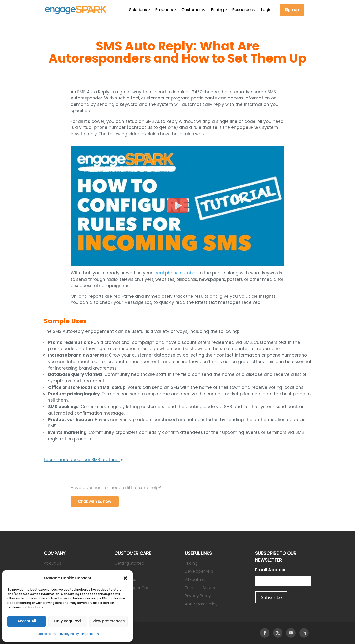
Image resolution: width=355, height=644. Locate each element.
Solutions (138, 10)
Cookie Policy (46, 634)
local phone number (175, 273)
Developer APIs (199, 571)
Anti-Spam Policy (201, 604)
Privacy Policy (69, 634)
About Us (52, 563)
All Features (196, 580)
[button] (125, 578)
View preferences (109, 621)
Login (266, 10)
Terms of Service (201, 588)
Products (164, 10)
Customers (192, 10)
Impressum (90, 634)
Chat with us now (95, 502)
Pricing (217, 10)
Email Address (271, 570)
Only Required (68, 621)
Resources (242, 10)
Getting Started (129, 563)
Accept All (27, 621)
